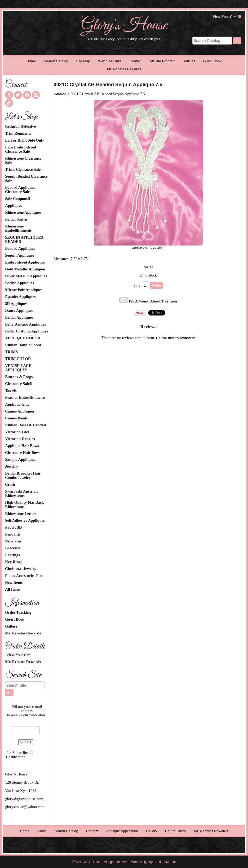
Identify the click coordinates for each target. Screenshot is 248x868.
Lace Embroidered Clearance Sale (21, 149)
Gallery (11, 626)
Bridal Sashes (16, 219)
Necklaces (13, 541)
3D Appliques (16, 304)
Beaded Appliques (20, 248)
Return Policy (176, 831)
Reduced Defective (20, 126)
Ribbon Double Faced (23, 345)
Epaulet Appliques (20, 297)
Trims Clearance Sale (23, 169)
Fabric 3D (13, 527)
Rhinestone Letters (21, 514)
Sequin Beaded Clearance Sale (26, 178)
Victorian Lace (17, 432)
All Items (13, 589)
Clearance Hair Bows (23, 453)
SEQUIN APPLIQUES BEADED (24, 239)
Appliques (14, 205)
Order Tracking (18, 612)
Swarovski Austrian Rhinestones (21, 493)
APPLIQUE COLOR (23, 338)
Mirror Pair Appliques (24, 290)
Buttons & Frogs (19, 377)
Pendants (13, 534)
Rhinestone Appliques (23, 212)
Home (31, 61)
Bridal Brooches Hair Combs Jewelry (23, 475)
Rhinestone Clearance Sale (23, 160)
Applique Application (122, 831)
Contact (136, 61)
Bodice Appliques (19, 283)
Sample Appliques (20, 459)
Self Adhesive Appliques (25, 520)
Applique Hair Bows (22, 446)
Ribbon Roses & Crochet (26, 425)
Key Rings (14, 562)
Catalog (60, 94)
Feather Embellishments (25, 397)
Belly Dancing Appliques (25, 324)
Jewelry (12, 466)
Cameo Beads (16, 418)
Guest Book (212, 61)
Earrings (12, 555)
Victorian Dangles (20, 439)
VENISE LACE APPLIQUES (18, 368)
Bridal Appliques (19, 317)
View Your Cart (225, 17)
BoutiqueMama (164, 862)
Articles (189, 61)
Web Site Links (110, 61)
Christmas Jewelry (21, 569)
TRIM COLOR (18, 359)
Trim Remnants (18, 133)
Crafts (10, 484)
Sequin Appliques (20, 255)
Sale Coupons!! (18, 199)
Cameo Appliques (20, 411)
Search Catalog (56, 61)
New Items (14, 582)
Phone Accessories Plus (24, 576)
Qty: (137, 285)
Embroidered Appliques (25, 262)
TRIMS (11, 352)
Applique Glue (17, 404)
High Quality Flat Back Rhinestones (24, 505)
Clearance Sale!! (19, 384)
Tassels (11, 391)
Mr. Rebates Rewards (124, 69)
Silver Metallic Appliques (26, 276)
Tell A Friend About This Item (153, 301)
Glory (42, 831)
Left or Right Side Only (25, 140)
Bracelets (13, 548)
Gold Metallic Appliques (25, 269)
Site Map (83, 61)
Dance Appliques (19, 310)
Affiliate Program (163, 61)
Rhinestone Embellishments (18, 228)
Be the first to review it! (176, 338)
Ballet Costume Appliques (26, 331)
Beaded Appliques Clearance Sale (20, 190)
